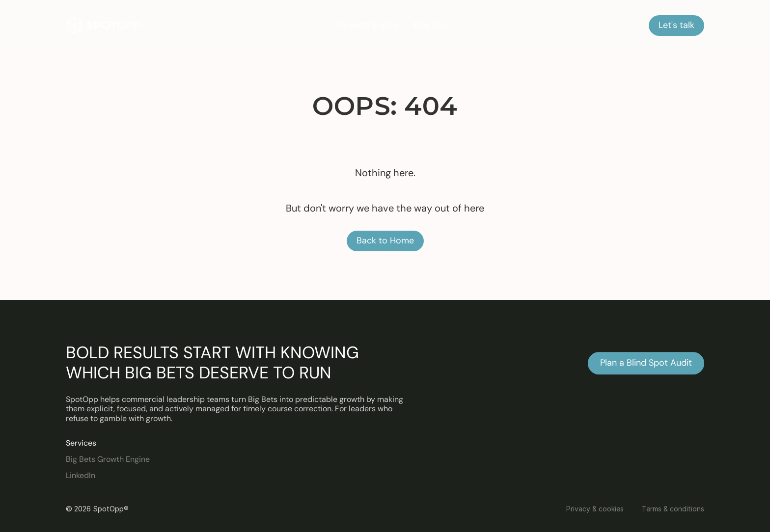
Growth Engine (369, 25)
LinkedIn (81, 475)
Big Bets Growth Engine (108, 459)
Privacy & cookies (595, 509)
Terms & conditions (673, 509)
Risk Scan (433, 25)
